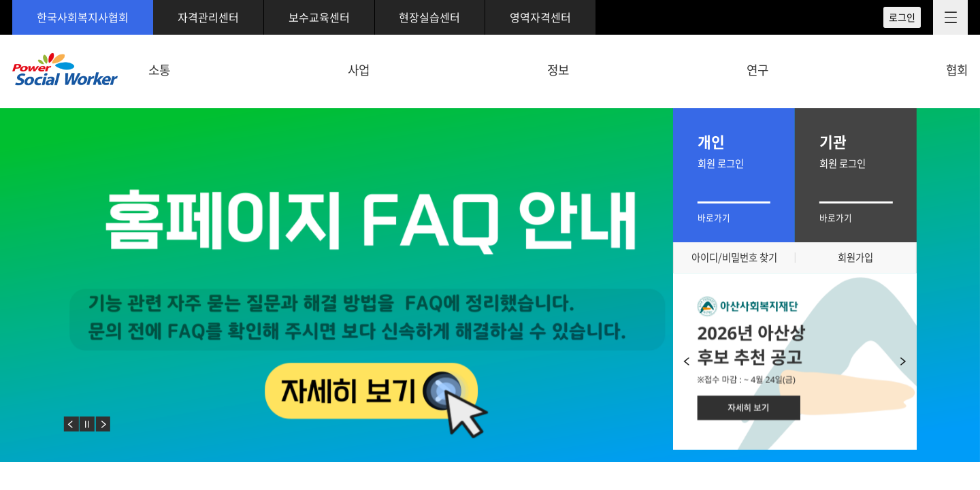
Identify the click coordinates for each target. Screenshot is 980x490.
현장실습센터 (429, 17)
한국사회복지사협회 (83, 17)
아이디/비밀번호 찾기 (734, 257)
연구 (757, 70)
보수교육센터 (319, 17)
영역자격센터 (540, 17)
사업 (359, 70)
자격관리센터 (208, 17)
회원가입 (855, 257)
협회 (957, 70)
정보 (558, 70)
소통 (159, 70)
